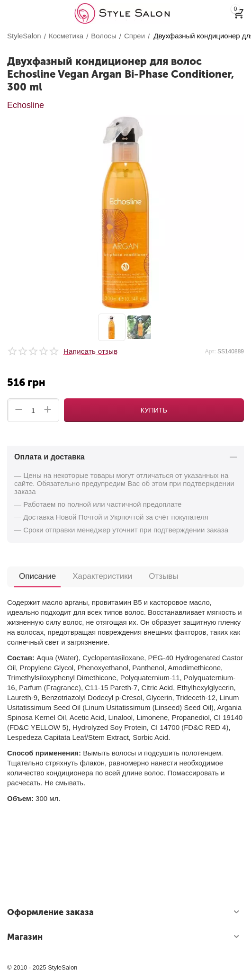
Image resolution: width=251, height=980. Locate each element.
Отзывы (163, 576)
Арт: (211, 351)
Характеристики (102, 576)
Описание (37, 576)
